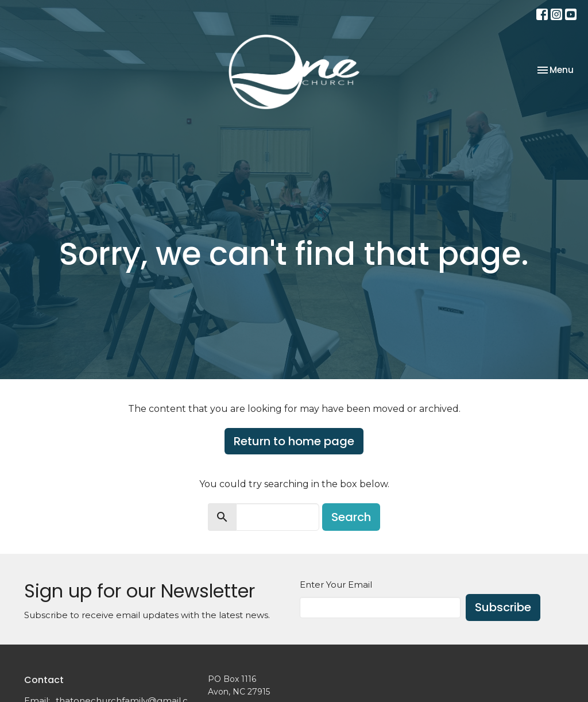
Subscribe (503, 607)
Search (351, 517)
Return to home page (294, 441)
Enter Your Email (336, 585)
